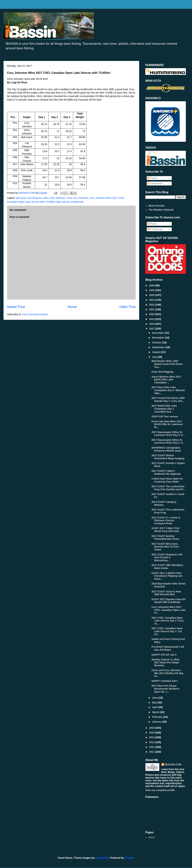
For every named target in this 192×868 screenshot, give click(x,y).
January (157, 722)
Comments (155, 183)
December (158, 333)
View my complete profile (160, 790)
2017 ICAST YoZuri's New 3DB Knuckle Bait (166, 593)
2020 (152, 314)
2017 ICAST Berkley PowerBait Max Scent (165, 538)
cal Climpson (35, 198)
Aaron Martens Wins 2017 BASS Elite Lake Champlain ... (166, 380)
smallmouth (77, 202)
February (158, 717)
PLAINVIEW (102, 858)
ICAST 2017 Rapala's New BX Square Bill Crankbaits (169, 601)
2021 (152, 309)
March (156, 712)
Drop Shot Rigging (162, 372)
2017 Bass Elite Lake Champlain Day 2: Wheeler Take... (168, 390)
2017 (152, 329)
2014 (152, 737)
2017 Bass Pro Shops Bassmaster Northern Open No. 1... (165, 689)
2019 (152, 319)
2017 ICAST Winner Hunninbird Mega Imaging (168, 457)
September (159, 347)
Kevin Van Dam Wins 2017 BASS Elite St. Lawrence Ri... (167, 424)
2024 (152, 295)
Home (72, 307)
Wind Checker (157, 206)
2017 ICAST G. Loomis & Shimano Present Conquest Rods (166, 521)
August (157, 352)
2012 (152, 747)
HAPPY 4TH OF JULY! (164, 655)
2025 (152, 290)
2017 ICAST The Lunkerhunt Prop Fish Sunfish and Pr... (168, 488)
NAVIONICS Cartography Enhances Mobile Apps (166, 449)
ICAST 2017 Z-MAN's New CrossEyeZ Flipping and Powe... (167, 576)
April (155, 707)
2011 (152, 752)
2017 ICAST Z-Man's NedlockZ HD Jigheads (166, 472)
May (155, 702)
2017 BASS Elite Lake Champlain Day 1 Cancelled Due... (164, 409)
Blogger (129, 858)
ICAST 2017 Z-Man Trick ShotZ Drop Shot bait (165, 530)
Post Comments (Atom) (35, 314)
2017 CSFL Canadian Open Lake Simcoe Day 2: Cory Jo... (168, 621)
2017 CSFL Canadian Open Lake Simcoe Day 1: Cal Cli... (167, 631)
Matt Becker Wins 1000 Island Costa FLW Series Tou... (167, 364)
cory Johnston (81, 198)
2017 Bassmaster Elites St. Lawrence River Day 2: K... (168, 441)
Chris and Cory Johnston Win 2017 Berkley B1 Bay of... (167, 673)
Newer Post (16, 307)
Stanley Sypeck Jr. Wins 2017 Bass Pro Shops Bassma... (166, 662)
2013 (152, 742)
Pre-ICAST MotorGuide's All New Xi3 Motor (168, 648)
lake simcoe (63, 202)
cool (69, 198)
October (157, 343)
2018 (152, 324)
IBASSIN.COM (27, 193)
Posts (152, 178)
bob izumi (21, 198)
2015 (152, 733)
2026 (152, 285)
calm (46, 198)
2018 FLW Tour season (165, 416)
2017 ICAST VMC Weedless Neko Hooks (167, 567)
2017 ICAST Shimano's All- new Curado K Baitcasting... (167, 558)
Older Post (127, 307)
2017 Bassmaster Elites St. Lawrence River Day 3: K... (168, 434)
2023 (152, 300)
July (155, 357)
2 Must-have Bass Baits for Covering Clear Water (167, 480)
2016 (152, 728)
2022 (152, 305)
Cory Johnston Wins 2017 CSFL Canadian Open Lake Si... (169, 610)
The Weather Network (161, 210)
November (158, 338)
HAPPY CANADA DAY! (165, 681)
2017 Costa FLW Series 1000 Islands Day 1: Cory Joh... (168, 399)
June (155, 698)
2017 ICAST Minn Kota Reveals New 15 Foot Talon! (165, 547)
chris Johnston (58, 198)
